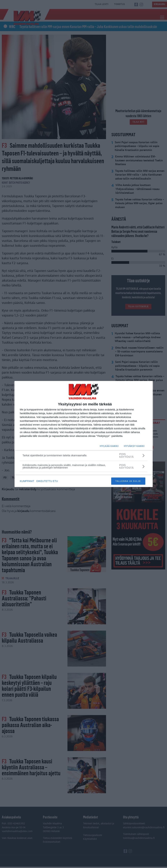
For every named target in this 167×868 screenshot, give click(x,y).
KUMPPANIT (27, 481)
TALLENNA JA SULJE (128, 481)
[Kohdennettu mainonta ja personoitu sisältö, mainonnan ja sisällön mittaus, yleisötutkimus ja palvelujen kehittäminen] (84, 466)
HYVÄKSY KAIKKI (134, 446)
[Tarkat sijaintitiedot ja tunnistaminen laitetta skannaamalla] (84, 455)
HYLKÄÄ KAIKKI (109, 446)
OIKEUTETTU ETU (48, 481)
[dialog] (84, 434)
